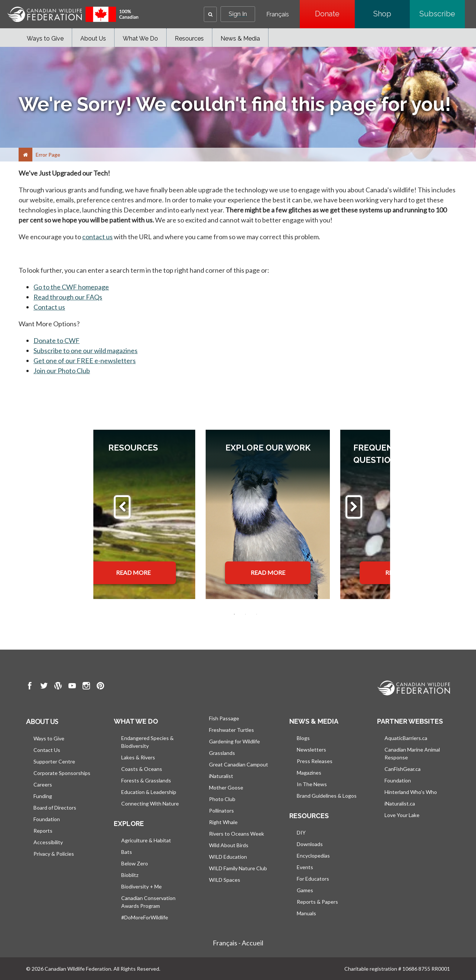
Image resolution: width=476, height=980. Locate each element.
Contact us (49, 307)
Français (278, 15)
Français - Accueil (238, 943)
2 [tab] (245, 614)
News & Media (240, 39)
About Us (93, 39)
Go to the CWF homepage (71, 287)
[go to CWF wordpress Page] (58, 687)
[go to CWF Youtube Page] (72, 687)
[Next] (354, 507)
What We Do (140, 39)
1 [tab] (234, 614)
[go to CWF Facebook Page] (30, 687)
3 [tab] (257, 614)
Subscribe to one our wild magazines (86, 350)
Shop (392, 14)
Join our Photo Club (62, 371)
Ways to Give (45, 39)
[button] (210, 14)
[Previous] (122, 507)
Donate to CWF (57, 340)
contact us (97, 237)
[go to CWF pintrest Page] (100, 687)
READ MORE (133, 572)
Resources (189, 39)
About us (42, 721)
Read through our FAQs (68, 297)
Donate (335, 14)
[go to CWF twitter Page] (44, 687)
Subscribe (442, 14)
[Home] (25, 155)
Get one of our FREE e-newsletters (85, 361)
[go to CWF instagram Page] (86, 687)
